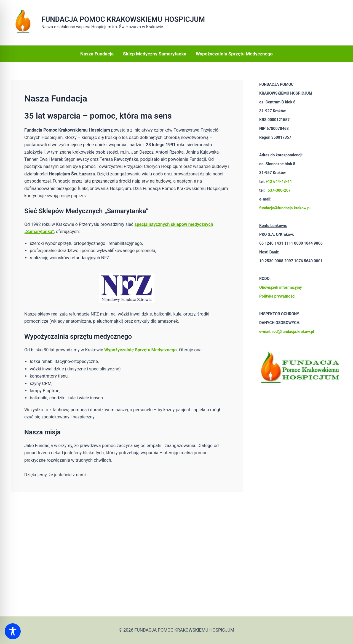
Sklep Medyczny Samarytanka (155, 54)
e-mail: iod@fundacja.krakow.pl (287, 332)
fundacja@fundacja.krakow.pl (285, 208)
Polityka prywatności (277, 296)
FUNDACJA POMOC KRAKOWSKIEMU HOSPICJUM (123, 19)
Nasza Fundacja (97, 54)
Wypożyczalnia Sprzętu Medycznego (234, 54)
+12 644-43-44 (279, 181)
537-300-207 (279, 190)
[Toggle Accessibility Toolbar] (13, 631)
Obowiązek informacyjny (281, 287)
